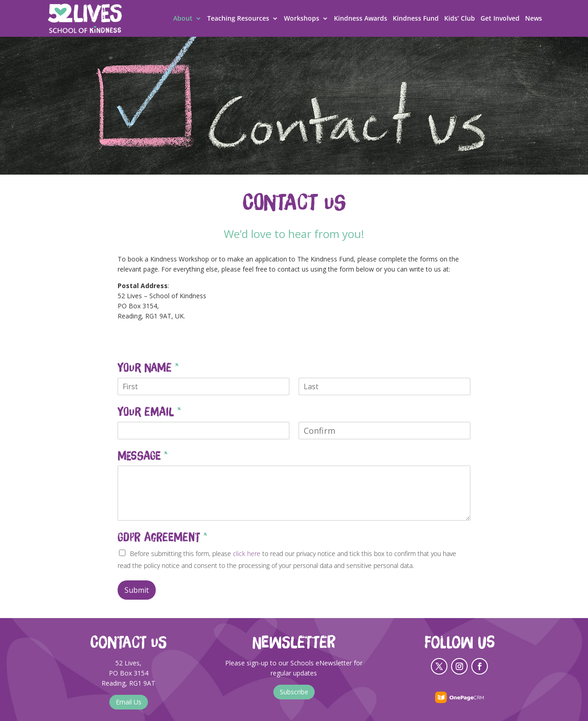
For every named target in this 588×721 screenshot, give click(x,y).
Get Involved (500, 19)
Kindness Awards (361, 19)
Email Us (129, 702)
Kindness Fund (416, 19)
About (183, 19)
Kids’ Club (460, 19)
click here (247, 554)
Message (143, 456)
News (534, 19)
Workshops (302, 19)
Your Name (148, 368)
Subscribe (294, 692)
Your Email (149, 412)
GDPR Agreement (162, 537)
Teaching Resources (238, 19)
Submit (137, 590)
